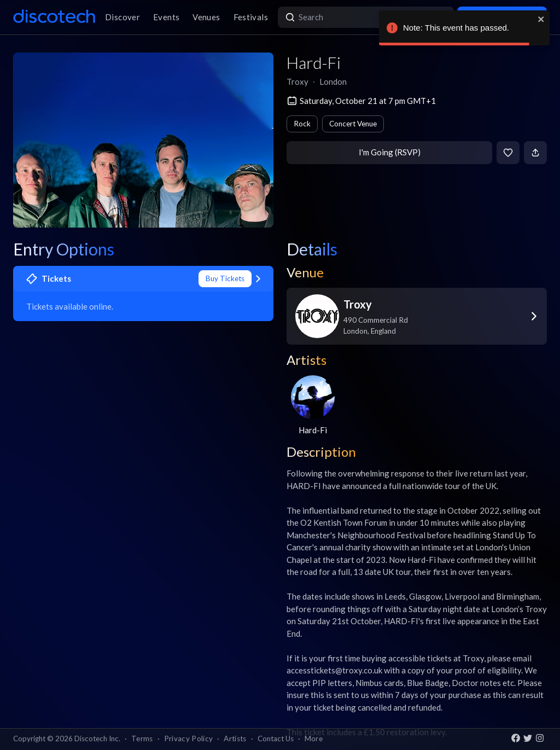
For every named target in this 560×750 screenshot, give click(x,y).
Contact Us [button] (276, 739)
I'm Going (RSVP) (390, 152)
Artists (235, 739)
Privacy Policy (189, 739)
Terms (142, 739)
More (314, 739)
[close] (541, 19)
